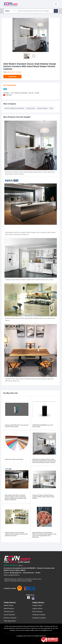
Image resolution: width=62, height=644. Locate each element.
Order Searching (37, 612)
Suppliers (28, 579)
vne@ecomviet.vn (14, 575)
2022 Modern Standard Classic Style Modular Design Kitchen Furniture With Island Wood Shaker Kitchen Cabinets (44, 461)
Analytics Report (37, 605)
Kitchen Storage (42, 108)
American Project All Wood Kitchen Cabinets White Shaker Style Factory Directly (29, 280)
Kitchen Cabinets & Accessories (14, 108)
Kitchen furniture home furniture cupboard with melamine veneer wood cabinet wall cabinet (16, 534)
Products (21, 579)
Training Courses (9, 612)
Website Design (9, 605)
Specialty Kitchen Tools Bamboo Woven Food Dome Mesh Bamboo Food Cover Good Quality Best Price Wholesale (44, 535)
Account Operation (9, 615)
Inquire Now (12, 77)
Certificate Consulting (39, 615)
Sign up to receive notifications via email (18, 581)
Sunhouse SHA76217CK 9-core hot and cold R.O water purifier (17, 426)
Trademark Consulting (39, 618)
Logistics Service (37, 608)
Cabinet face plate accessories (14, 459)
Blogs (35, 579)
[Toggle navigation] (56, 4)
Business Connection (10, 618)
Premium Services (10, 579)
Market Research (9, 608)
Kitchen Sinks (31, 108)
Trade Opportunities (10, 621)
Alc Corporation (10, 85)
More (51, 108)
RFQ (39, 579)
